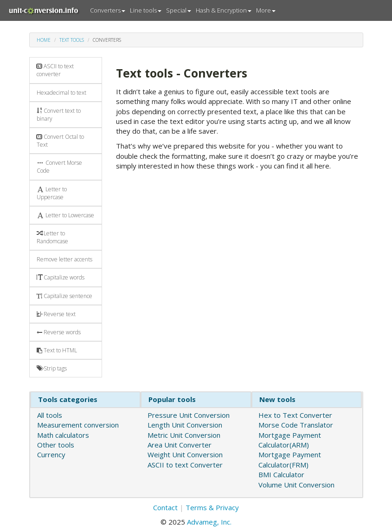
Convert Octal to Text (60, 141)
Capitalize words (61, 277)
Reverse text (56, 314)
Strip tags (52, 368)
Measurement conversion (78, 425)
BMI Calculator (281, 474)
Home (44, 40)
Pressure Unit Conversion (189, 415)
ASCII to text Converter (185, 465)
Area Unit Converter (180, 445)
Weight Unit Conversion (185, 454)
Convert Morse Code (60, 167)
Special (179, 10)
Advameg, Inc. (209, 522)
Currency (51, 454)
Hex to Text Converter (295, 415)
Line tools (146, 10)
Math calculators (63, 435)
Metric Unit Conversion (184, 435)
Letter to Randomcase (52, 237)
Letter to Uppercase (52, 193)
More (266, 10)
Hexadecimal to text (61, 93)
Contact (165, 507)
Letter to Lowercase (66, 215)
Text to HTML (57, 350)
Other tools (56, 445)
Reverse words (59, 332)
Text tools (72, 40)
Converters (108, 10)
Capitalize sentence (64, 296)
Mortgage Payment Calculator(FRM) (290, 459)
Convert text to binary (59, 115)
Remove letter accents (64, 259)
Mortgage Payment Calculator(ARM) (290, 440)
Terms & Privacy (212, 507)
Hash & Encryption (224, 10)
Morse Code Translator (296, 425)
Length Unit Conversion (185, 425)
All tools (50, 415)
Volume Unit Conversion (296, 485)
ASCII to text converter (55, 70)
